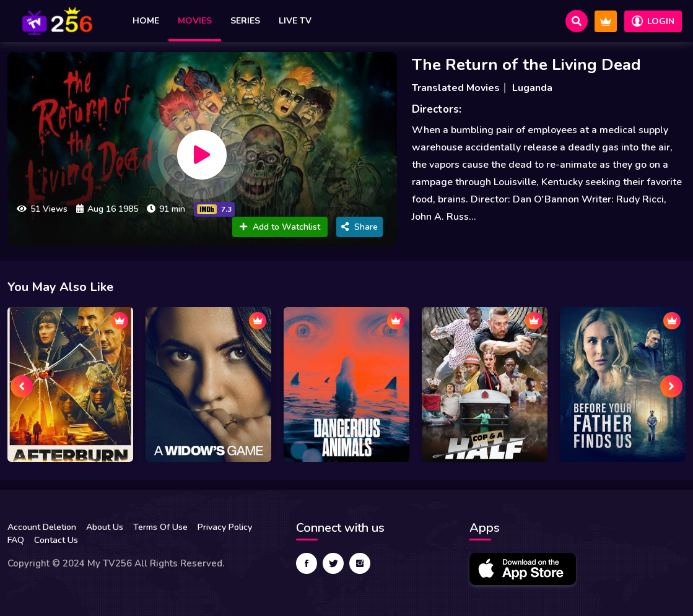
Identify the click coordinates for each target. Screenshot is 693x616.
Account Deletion (42, 527)
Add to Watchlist (280, 227)
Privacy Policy (225, 527)
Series (245, 21)
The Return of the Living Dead (526, 65)
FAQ (16, 540)
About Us (105, 527)
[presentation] (22, 386)
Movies (195, 21)
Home (146, 21)
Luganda (532, 88)
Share (360, 227)
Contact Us (56, 540)
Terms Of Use (160, 527)
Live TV (295, 21)
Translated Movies (456, 88)
